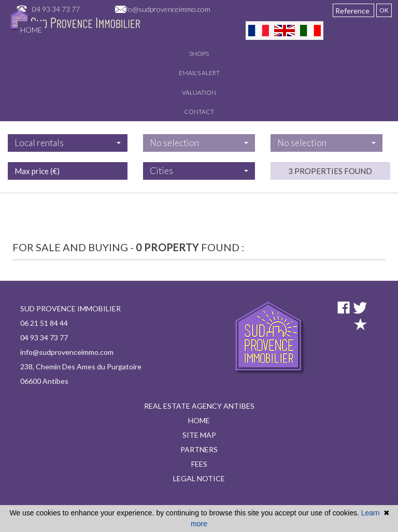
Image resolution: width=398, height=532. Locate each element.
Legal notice (199, 478)
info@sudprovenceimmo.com (165, 9)
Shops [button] (199, 54)
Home (31, 30)
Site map (199, 435)
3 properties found (330, 198)
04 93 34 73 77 (56, 9)
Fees (199, 464)
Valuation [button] (199, 92)
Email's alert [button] (199, 73)
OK (384, 10)
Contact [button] (199, 112)
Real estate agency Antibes (199, 406)
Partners (199, 449)
